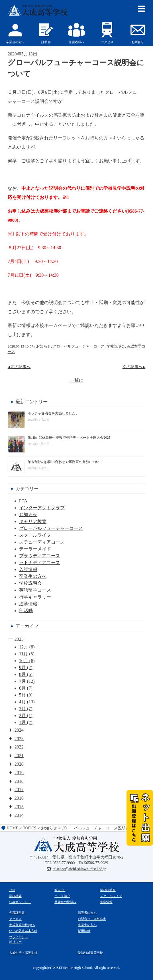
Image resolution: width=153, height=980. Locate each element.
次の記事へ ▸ (134, 367)
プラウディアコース (40, 556)
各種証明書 (17, 913)
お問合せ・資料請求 (92, 919)
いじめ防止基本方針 (23, 931)
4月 (23, 702)
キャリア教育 (33, 521)
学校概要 (15, 896)
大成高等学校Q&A (22, 925)
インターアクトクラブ (42, 508)
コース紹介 (62, 896)
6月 (23, 688)
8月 (23, 674)
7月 (23, 681)
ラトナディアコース (40, 563)
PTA (23, 501)
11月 (24, 654)
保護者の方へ (87, 913)
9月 (23, 667)
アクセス (15, 919)
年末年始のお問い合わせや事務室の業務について (65, 462)
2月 (23, 715)
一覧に (77, 380)
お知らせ (44, 346)
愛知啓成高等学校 (90, 953)
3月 (23, 709)
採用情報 (84, 931)
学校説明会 (116, 346)
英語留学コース (35, 590)
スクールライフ (35, 535)
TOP (12, 890)
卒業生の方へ (33, 576)
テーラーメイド (35, 549)
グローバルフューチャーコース (79, 346)
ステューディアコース (42, 542)
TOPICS (60, 890)
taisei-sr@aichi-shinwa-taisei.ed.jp (79, 869)
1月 (23, 722)
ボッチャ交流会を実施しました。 (53, 413)
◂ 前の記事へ (19, 367)
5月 (23, 695)
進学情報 (28, 604)
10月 (24, 661)
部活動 (26, 611)
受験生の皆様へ (65, 902)
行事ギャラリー (35, 597)
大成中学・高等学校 (23, 953)
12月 (24, 647)
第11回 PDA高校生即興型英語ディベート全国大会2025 (69, 438)
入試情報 (28, 569)
